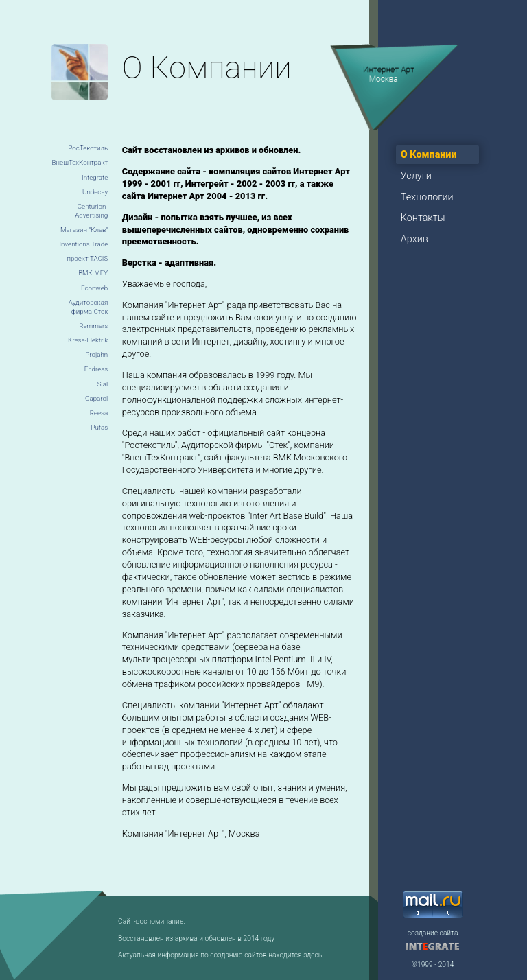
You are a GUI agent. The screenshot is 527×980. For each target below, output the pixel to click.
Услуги (416, 176)
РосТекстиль (88, 148)
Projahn (96, 354)
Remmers (93, 326)
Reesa (99, 413)
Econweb (94, 288)
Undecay (95, 192)
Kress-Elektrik (88, 340)
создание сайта (433, 933)
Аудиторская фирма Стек (88, 307)
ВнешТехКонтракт (80, 162)
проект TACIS (87, 258)
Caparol (96, 398)
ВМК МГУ (93, 273)
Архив (414, 239)
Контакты (423, 218)
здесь (313, 955)
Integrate (95, 177)
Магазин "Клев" (84, 230)
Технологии (427, 197)
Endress (96, 369)
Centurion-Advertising (91, 211)
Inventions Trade (83, 244)
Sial (103, 384)
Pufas (99, 427)
